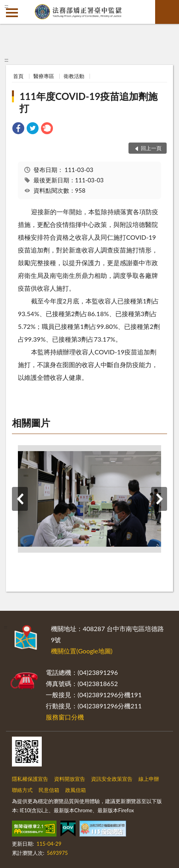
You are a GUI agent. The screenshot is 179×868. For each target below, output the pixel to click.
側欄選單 (12, 13)
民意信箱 (49, 790)
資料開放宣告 (70, 779)
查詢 (167, 12)
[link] (18, 129)
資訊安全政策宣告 (112, 779)
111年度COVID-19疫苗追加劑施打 (89, 102)
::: (6, 6)
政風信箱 (76, 790)
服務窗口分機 (65, 717)
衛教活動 (74, 76)
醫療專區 (44, 76)
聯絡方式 (22, 790)
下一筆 (159, 499)
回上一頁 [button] (151, 148)
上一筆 (20, 499)
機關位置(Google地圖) (82, 651)
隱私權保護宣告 (30, 779)
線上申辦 (149, 779)
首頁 (18, 76)
